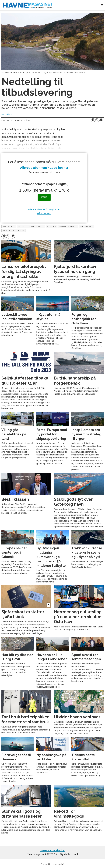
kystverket (9, 227)
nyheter (51, 227)
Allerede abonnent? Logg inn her (44, 168)
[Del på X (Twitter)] (97, 120)
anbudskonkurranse (14, 231)
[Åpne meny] (102, 5)
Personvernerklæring (52, 851)
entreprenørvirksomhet (31, 227)
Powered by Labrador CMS (53, 864)
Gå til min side (44, 214)
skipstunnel (86, 227)
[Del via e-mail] (101, 120)
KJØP (44, 197)
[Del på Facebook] (93, 120)
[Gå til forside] (49, 5)
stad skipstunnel (68, 227)
